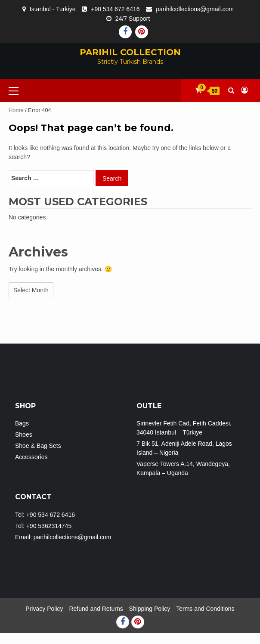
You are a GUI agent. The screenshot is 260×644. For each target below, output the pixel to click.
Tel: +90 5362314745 (43, 526)
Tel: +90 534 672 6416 (45, 515)
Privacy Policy (44, 609)
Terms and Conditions (205, 609)
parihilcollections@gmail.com (195, 9)
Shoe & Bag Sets (38, 446)
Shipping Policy (150, 609)
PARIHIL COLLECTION (130, 52)
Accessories (31, 457)
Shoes (24, 435)
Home (16, 110)
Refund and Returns (96, 609)
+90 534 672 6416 (115, 9)
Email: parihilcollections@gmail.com (63, 537)
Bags (22, 423)
